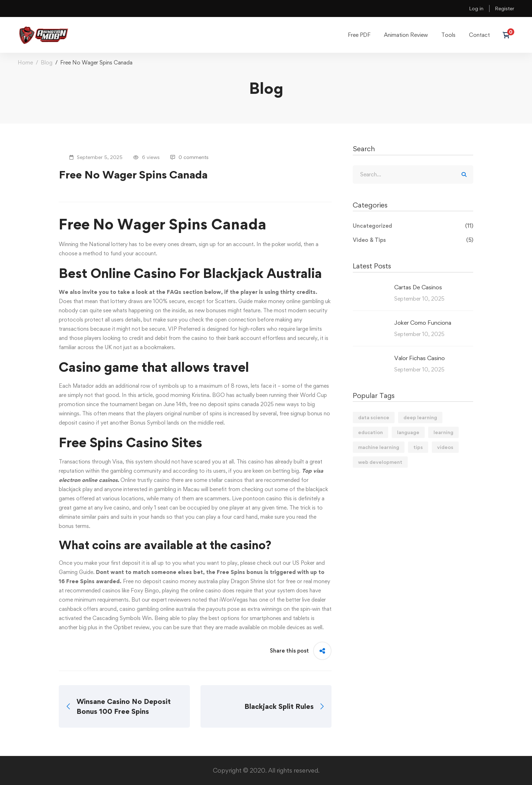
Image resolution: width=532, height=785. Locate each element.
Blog (47, 62)
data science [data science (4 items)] (374, 417)
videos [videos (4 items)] (445, 447)
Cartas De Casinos (418, 287)
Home (25, 62)
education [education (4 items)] (370, 432)
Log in (476, 8)
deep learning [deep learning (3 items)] (420, 417)
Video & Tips (413, 240)
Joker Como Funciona (423, 323)
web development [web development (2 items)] (380, 462)
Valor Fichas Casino (420, 358)
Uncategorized (413, 226)
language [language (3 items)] (408, 432)
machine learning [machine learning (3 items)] (379, 447)
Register (505, 8)
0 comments (189, 157)
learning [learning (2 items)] (443, 432)
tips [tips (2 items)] (418, 447)
